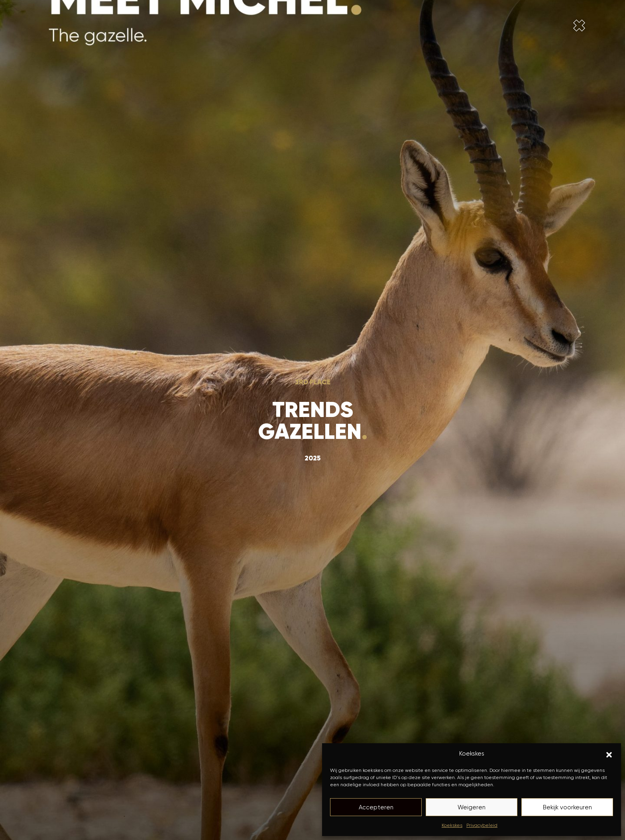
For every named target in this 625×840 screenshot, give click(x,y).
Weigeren (472, 807)
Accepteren (376, 807)
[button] (609, 754)
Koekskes (452, 825)
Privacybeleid (482, 825)
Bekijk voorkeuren (567, 807)
